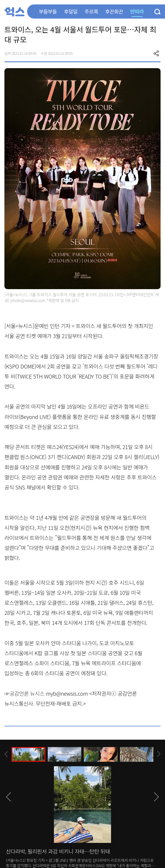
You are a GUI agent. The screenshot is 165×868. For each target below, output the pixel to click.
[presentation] (6, 754)
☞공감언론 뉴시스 (24, 693)
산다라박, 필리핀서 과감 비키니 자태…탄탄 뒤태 (58, 851)
